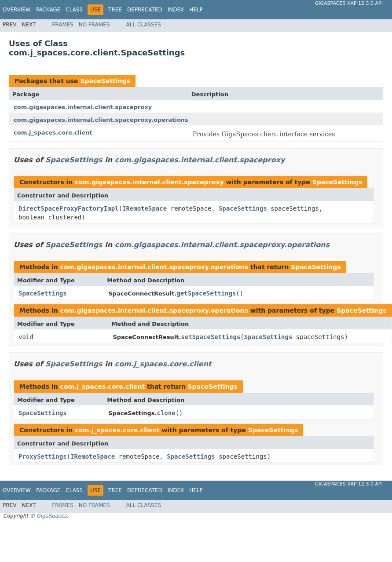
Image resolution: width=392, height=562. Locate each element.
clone (166, 413)
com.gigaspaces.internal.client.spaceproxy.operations (101, 120)
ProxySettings (43, 456)
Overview (17, 10)
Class (74, 10)
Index (176, 10)
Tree (115, 10)
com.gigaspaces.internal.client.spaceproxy (83, 107)
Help (196, 10)
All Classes (144, 25)
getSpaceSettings (206, 293)
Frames (63, 25)
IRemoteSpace (145, 208)
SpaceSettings (105, 81)
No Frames (94, 25)
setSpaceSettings (211, 337)
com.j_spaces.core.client (53, 133)
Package (48, 10)
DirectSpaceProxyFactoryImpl (69, 208)
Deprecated (145, 10)
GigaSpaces (51, 516)
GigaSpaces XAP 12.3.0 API (349, 3)
